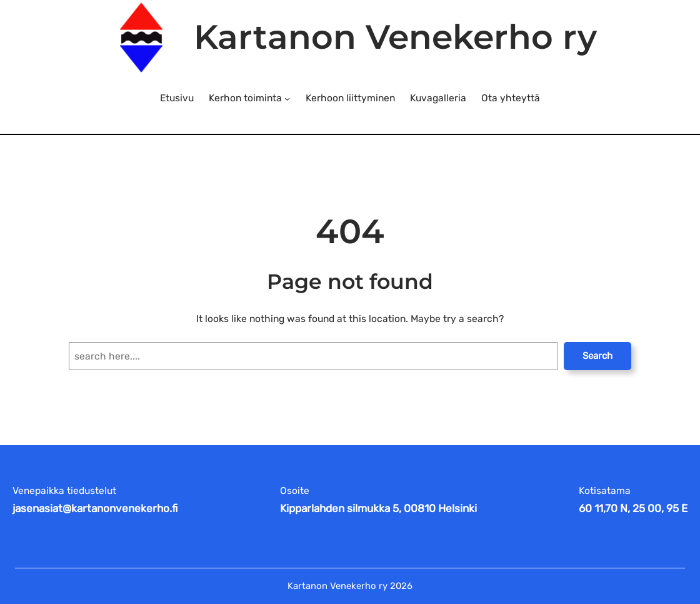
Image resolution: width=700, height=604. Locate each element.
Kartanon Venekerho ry (395, 37)
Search (597, 356)
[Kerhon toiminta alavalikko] (287, 98)
